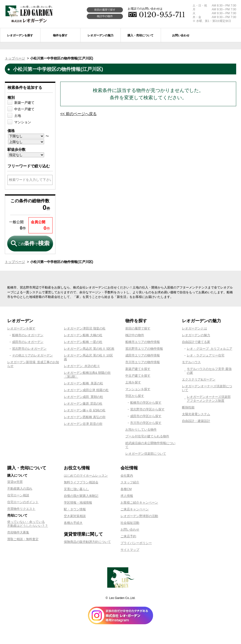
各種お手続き (73, 523)
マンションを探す (138, 389)
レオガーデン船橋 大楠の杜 (83, 335)
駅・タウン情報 (75, 509)
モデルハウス (191, 362)
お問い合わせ (130, 529)
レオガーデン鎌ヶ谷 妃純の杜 (85, 410)
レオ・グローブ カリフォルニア (210, 349)
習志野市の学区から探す (147, 409)
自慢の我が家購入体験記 (81, 496)
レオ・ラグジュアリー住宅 (206, 355)
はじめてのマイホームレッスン (86, 476)
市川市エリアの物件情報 (143, 362)
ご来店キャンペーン (135, 509)
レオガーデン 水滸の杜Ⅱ (82, 366)
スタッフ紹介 (130, 482)
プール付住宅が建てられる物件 (147, 436)
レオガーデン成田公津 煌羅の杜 (86, 390)
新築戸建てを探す (138, 369)
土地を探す (133, 382)
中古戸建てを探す (138, 376)
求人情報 (127, 496)
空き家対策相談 (75, 516)
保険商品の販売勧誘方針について (87, 542)
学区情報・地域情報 (78, 503)
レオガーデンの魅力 (196, 335)
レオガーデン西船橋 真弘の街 (85, 417)
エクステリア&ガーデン (199, 379)
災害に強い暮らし (76, 489)
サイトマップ (130, 550)
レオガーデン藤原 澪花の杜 (83, 404)
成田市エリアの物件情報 (143, 355)
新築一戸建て (24, 103)
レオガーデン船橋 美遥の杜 (84, 383)
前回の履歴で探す (105, 10)
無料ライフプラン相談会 (81, 482)
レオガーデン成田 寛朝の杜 (84, 397)
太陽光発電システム (196, 414)
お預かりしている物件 (141, 430)
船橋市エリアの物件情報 (143, 342)
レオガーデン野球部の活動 (139, 516)
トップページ (15, 58)
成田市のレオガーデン (28, 342)
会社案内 (127, 476)
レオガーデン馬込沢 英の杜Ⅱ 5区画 (89, 349)
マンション (23, 122)
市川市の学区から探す (146, 423)
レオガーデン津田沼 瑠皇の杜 (85, 328)
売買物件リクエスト (21, 509)
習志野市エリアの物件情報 (144, 349)
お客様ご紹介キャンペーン (139, 503)
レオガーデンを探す (21, 328)
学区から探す (135, 396)
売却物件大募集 (18, 532)
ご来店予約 (128, 536)
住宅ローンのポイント (23, 502)
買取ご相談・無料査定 (23, 539)
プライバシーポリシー (136, 543)
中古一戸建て (24, 109)
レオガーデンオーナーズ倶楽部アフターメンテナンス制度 (209, 399)
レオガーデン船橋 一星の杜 (83, 342)
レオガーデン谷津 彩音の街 (83, 424)
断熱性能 (188, 407)
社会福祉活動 (130, 523)
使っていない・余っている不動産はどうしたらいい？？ (28, 524)
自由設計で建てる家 (196, 342)
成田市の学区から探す (146, 416)
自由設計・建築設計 (196, 421)
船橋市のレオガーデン (28, 335)
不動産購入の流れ (20, 489)
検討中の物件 (105, 16)
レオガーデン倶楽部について (146, 454)
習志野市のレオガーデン (29, 349)
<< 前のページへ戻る (78, 114)
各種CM (126, 489)
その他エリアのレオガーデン (32, 355)
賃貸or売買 (15, 482)
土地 (18, 116)
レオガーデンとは (194, 328)
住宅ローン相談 (18, 495)
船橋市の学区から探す (146, 403)
